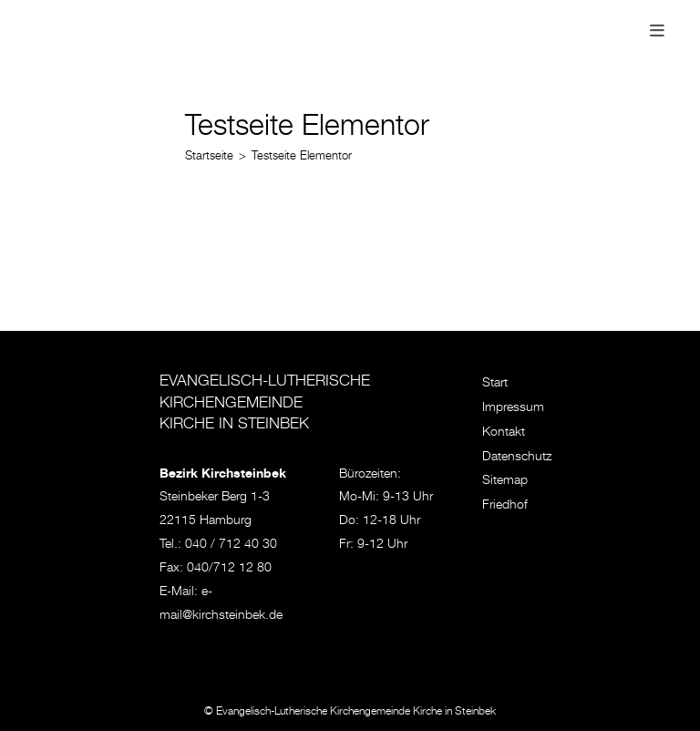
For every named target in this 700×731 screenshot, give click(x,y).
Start (495, 384)
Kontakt (504, 433)
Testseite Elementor (302, 157)
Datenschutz (517, 458)
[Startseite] (209, 157)
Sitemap (505, 481)
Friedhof (505, 506)
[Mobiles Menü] (658, 33)
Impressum (513, 408)
